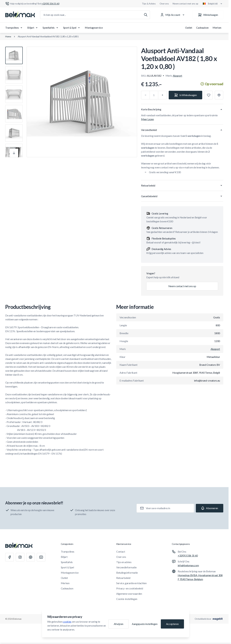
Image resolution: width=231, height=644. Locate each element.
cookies (67, 622)
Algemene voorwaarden (129, 594)
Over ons (164, 4)
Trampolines (14, 28)
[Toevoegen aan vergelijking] (219, 95)
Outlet (189, 28)
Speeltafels (51, 28)
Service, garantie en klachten (131, 583)
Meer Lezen (147, 119)
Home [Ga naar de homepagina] (8, 36)
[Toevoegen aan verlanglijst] (208, 95)
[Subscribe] (210, 508)
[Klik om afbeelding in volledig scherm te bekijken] (82, 102)
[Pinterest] (31, 557)
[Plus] (162, 95)
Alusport (177, 76)
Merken (217, 28)
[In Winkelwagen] (185, 95)
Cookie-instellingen (127, 599)
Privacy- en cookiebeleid (130, 588)
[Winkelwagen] (208, 15)
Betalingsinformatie (127, 573)
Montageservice (94, 28)
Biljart (33, 28)
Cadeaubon (202, 28)
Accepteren (172, 624)
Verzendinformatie (126, 567)
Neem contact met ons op (185, 4)
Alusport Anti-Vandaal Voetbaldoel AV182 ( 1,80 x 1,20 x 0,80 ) (48, 36)
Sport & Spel (72, 28)
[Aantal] (154, 95)
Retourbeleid (123, 578)
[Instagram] (20, 557)
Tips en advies (124, 562)
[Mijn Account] (173, 15)
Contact (121, 551)
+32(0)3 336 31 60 (188, 555)
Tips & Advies (149, 4)
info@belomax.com (188, 565)
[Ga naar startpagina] (20, 15)
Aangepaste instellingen (145, 624)
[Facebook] (10, 557)
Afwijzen (119, 624)
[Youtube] (41, 557)
